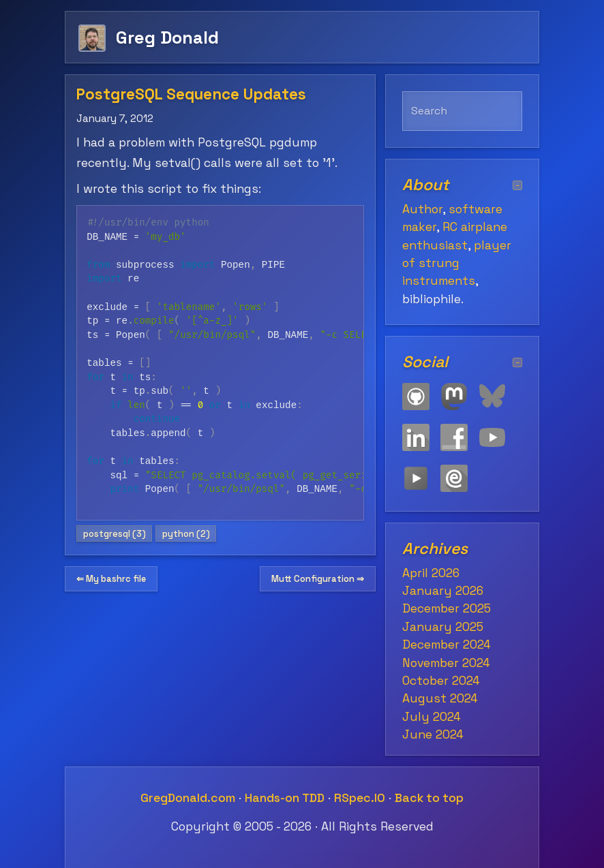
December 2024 (447, 645)
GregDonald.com (188, 798)
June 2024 (433, 734)
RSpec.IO (360, 798)
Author (422, 209)
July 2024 (432, 717)
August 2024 (440, 698)
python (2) (186, 534)
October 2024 (441, 681)
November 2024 (446, 663)
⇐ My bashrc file (111, 579)
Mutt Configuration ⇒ (318, 579)
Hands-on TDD (285, 798)
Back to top (429, 798)
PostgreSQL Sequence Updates (191, 94)
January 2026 (443, 591)
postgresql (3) (115, 534)
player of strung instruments (457, 263)
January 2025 (443, 627)
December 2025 (447, 608)
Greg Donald (167, 37)
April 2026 (431, 573)
